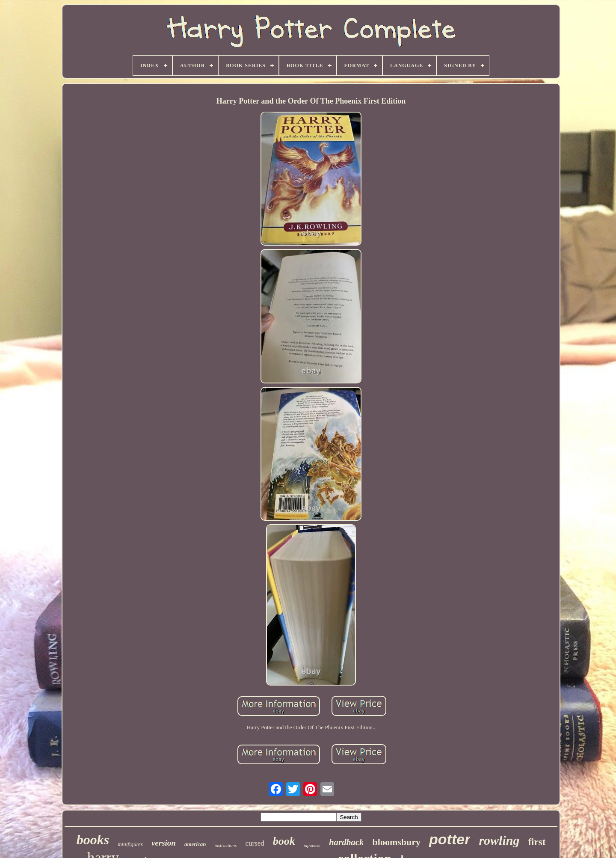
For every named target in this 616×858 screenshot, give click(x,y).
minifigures (130, 844)
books (93, 840)
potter (450, 839)
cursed (255, 843)
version (164, 843)
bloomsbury (397, 842)
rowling (499, 840)
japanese (312, 845)
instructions (225, 845)
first (537, 842)
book (284, 841)
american (195, 844)
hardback (346, 842)
